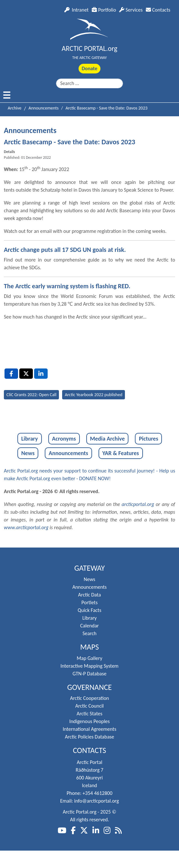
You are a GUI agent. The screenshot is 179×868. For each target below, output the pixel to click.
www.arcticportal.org (26, 527)
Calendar (89, 626)
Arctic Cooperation (90, 698)
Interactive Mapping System (89, 666)
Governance (90, 687)
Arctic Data (90, 595)
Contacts (158, 10)
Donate (89, 68)
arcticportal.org (138, 504)
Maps (89, 647)
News (28, 453)
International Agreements (89, 729)
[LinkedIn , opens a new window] (41, 374)
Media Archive (108, 439)
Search (89, 633)
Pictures (148, 439)
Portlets (89, 602)
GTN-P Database (89, 674)
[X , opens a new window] (26, 374)
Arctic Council (90, 706)
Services (131, 10)
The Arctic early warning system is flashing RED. (67, 286)
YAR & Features (121, 453)
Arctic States (89, 714)
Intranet (76, 10)
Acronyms (64, 439)
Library (30, 439)
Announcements (68, 453)
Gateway (90, 568)
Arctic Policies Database (89, 737)
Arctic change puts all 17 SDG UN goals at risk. (65, 250)
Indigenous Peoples (89, 721)
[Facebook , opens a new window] (11, 374)
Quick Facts (89, 610)
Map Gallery (89, 658)
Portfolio (104, 10)
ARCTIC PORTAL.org (90, 48)
